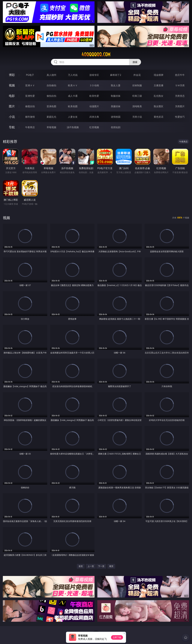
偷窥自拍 (30, 106)
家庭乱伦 (51, 117)
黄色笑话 (159, 117)
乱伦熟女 (159, 96)
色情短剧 (116, 127)
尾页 (111, 566)
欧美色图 (73, 106)
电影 (12, 96)
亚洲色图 (51, 106)
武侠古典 (94, 117)
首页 (81, 566)
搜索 (135, 62)
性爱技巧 (180, 117)
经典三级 (137, 96)
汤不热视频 (73, 127)
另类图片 (180, 106)
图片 (12, 106)
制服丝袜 (116, 96)
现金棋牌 (159, 75)
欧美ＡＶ (73, 85)
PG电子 (30, 75)
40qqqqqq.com (96, 54)
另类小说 (137, 117)
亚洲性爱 (30, 96)
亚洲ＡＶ (30, 85)
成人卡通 (73, 96)
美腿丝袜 (116, 106)
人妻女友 (73, 117)
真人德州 (51, 75)
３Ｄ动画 (94, 85)
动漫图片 (94, 106)
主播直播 (159, 85)
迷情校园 (116, 117)
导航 (12, 127)
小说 (12, 117)
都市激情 (30, 117)
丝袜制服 (137, 85)
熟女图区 (159, 106)
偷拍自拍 (51, 96)
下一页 (101, 566)
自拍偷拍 (51, 85)
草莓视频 (51, 127)
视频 (12, 85)
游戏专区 (94, 75)
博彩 (12, 75)
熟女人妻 (116, 85)
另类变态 (180, 96)
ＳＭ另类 (180, 85)
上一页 (91, 566)
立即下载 (117, 637)
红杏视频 (94, 127)
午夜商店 (30, 127)
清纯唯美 (137, 106)
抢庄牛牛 (180, 75)
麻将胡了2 (116, 75)
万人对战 (73, 75)
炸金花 (137, 75)
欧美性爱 (94, 96)
